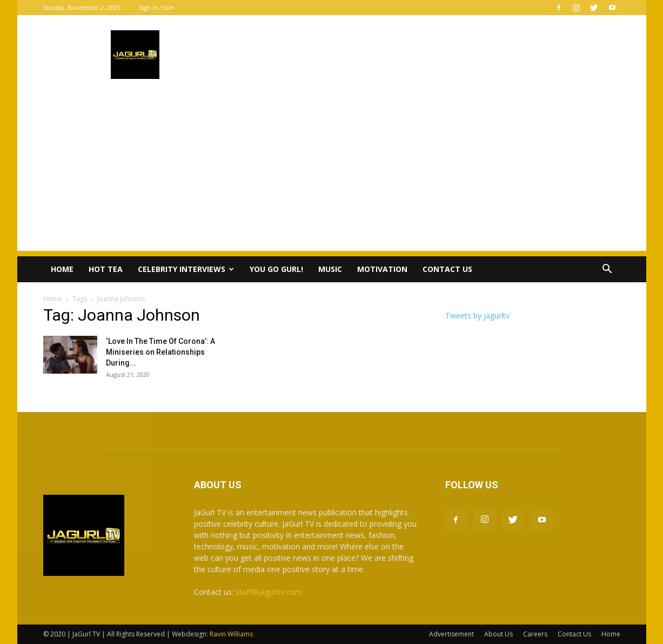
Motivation (382, 269)
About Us (498, 634)
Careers (535, 634)
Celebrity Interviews (186, 269)
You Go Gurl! (276, 269)
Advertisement (451, 634)
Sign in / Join (156, 7)
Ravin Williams (232, 634)
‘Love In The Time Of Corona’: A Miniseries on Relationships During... (160, 352)
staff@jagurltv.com (269, 592)
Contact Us (447, 269)
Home (62, 269)
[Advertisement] (332, 175)
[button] (607, 270)
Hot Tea (106, 269)
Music (330, 269)
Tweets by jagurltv (477, 316)
